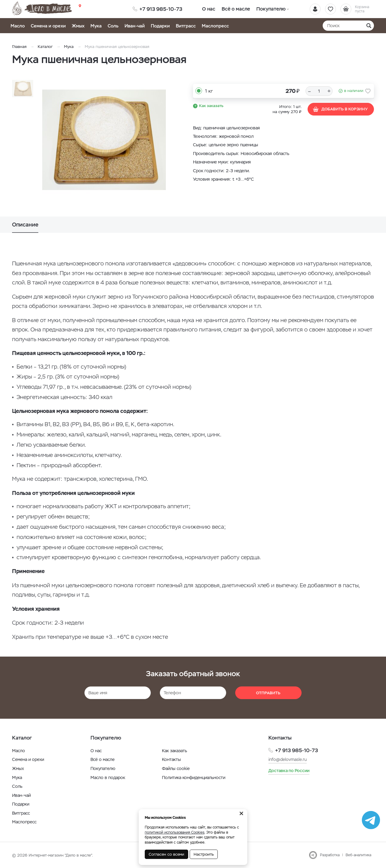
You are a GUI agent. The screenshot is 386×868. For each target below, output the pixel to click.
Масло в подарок (108, 778)
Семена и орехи (48, 26)
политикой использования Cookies (175, 832)
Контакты (171, 759)
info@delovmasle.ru (288, 759)
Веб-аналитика (358, 855)
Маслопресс (215, 26)
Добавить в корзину (340, 109)
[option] (104, 140)
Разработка (330, 855)
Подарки (160, 26)
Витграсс (186, 26)
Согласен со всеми (166, 854)
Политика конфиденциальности (194, 778)
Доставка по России (289, 771)
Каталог (45, 47)
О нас (209, 9)
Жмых (78, 26)
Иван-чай (135, 26)
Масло (18, 26)
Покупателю (271, 9)
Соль (113, 26)
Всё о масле (236, 9)
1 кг (209, 91)
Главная (19, 47)
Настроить (204, 854)
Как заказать (211, 106)
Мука (96, 26)
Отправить (268, 693)
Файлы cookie (176, 768)
